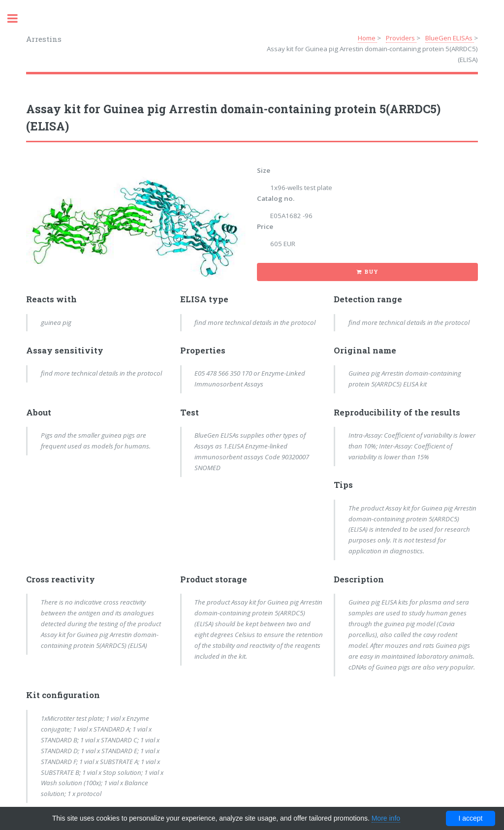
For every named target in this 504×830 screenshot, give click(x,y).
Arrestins (44, 39)
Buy (371, 272)
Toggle (18, 18)
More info (386, 818)
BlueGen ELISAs (450, 38)
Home (367, 38)
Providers (401, 38)
